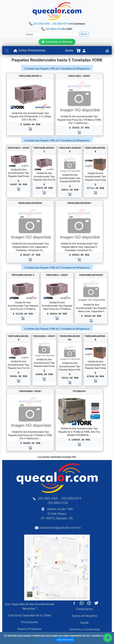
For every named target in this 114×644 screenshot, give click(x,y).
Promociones (37, 50)
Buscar (84, 34)
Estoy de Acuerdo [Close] (65, 640)
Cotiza (22, 50)
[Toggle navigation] (8, 50)
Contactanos (84, 609)
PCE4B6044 (79, 391)
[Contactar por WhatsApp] (57, 42)
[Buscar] (52, 34)
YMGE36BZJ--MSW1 (19, 148)
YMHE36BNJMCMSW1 (79, 203)
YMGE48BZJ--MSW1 (57, 275)
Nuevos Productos (30, 629)
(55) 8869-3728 (54, 29)
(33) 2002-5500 (41, 24)
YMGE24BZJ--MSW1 (79, 76)
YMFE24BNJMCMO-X (30, 76)
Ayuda (69, 50)
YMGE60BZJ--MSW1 (44, 336)
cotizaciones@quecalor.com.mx (60, 528)
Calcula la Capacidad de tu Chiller (30, 615)
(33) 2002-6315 (60, 24)
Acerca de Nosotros (84, 616)
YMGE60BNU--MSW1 (30, 391)
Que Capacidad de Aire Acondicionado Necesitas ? (30, 606)
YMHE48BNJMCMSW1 (91, 275)
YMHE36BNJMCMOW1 (30, 203)
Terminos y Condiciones (84, 629)
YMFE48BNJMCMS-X (23, 275)
